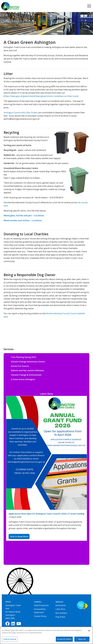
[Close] (89, 632)
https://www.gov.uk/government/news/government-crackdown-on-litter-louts (41, 96)
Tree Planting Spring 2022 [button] (23, 357)
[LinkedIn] (13, 624)
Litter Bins (60, 609)
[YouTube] (19, 624)
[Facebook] (8, 624)
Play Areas (60, 617)
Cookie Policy (40, 616)
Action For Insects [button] (20, 366)
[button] (7, 20)
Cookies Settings (10, 640)
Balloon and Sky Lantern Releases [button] (27, 370)
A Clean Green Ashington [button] (23, 379)
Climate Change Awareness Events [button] (28, 362)
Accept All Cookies (64, 640)
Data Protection (41, 605)
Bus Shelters (61, 613)
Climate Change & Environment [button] (26, 375)
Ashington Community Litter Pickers (21, 112)
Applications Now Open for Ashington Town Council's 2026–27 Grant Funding (46, 514)
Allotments (61, 605)
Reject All (82, 640)
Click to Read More (19, 536)
